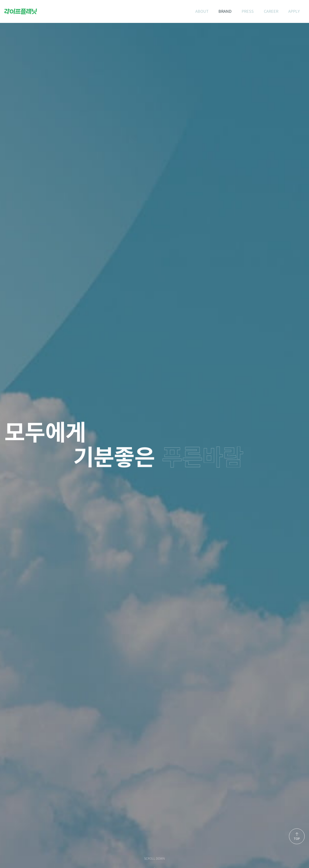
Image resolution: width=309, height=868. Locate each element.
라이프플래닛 (21, 11)
